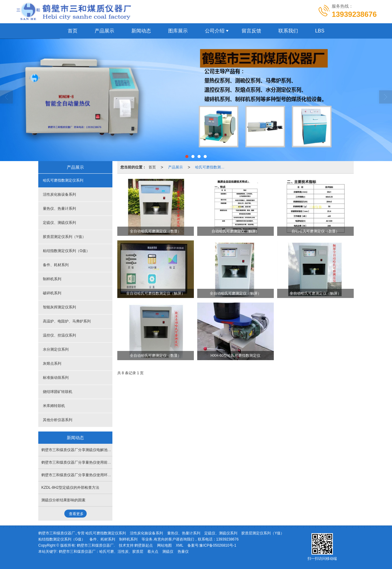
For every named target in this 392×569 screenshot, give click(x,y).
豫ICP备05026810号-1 (218, 545)
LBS (320, 31)
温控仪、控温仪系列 (59, 335)
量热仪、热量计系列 (59, 209)
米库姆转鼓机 (54, 406)
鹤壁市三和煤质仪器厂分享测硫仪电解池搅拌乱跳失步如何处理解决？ (98, 450)
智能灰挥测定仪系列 (59, 307)
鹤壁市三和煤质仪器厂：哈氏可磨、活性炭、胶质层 (101, 552)
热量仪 (183, 552)
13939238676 (227, 539)
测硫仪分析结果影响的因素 (63, 500)
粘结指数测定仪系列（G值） (66, 251)
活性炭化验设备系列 (59, 194)
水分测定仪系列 (56, 349)
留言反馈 (251, 31)
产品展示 (104, 31)
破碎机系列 (52, 293)
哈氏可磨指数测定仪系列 (212, 167)
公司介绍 (215, 31)
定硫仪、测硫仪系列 (59, 223)
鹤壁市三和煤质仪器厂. (96, 545)
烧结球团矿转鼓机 (58, 392)
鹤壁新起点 (144, 545)
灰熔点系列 (52, 364)
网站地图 (164, 545)
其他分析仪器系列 (58, 420)
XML (180, 545)
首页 (73, 31)
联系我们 (288, 31)
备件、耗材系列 (56, 265)
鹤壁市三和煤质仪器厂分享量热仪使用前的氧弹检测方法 (87, 462)
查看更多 (76, 514)
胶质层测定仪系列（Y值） (64, 237)
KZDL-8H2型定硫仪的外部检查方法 (70, 488)
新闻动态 (141, 31)
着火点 (153, 552)
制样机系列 (52, 279)
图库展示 (178, 31)
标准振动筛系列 (56, 378)
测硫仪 (168, 552)
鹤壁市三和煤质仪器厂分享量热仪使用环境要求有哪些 (85, 475)
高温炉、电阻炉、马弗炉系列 (67, 321)
